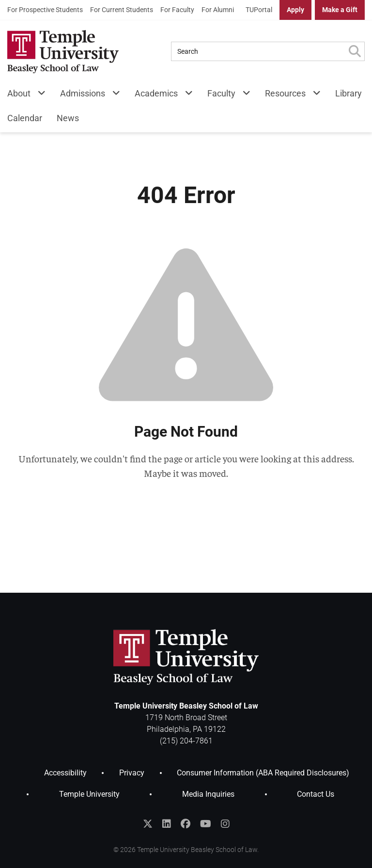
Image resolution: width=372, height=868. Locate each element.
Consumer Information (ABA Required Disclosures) (263, 773)
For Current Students (122, 10)
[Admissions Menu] (113, 95)
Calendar (25, 118)
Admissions (83, 93)
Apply (295, 10)
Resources (285, 93)
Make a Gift (340, 10)
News (68, 118)
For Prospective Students (45, 10)
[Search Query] (258, 51)
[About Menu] (38, 95)
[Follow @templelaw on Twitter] (148, 824)
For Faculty (177, 10)
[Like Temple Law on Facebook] (186, 824)
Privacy (132, 773)
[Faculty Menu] (243, 95)
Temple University (89, 794)
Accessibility (65, 773)
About (19, 93)
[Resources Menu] (313, 95)
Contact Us (316, 794)
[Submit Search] (355, 51)
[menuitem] (45, 10)
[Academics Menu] (185, 95)
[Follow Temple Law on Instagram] (225, 824)
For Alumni (218, 10)
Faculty (221, 93)
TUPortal (259, 10)
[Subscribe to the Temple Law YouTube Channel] (206, 824)
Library (349, 93)
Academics (156, 93)
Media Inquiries (208, 794)
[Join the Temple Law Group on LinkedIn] (167, 824)
